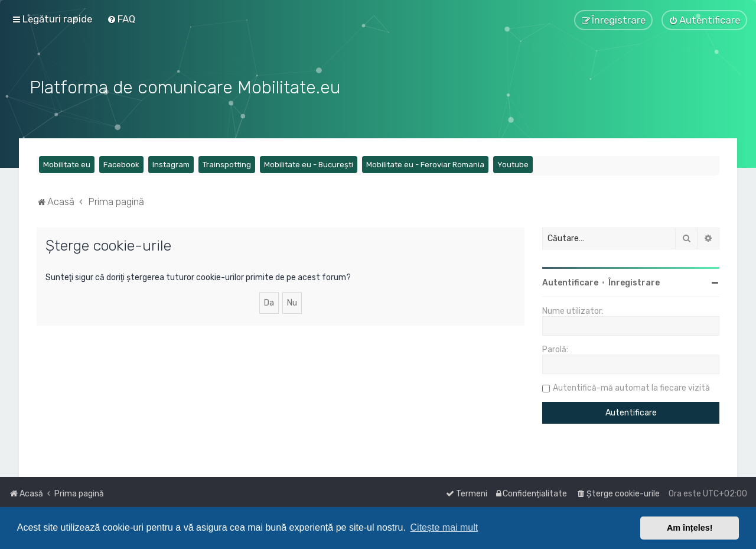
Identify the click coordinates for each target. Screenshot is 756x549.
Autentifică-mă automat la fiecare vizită (631, 388)
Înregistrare (634, 283)
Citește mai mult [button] (444, 527)
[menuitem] (121, 19)
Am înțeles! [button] (690, 528)
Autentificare (570, 283)
